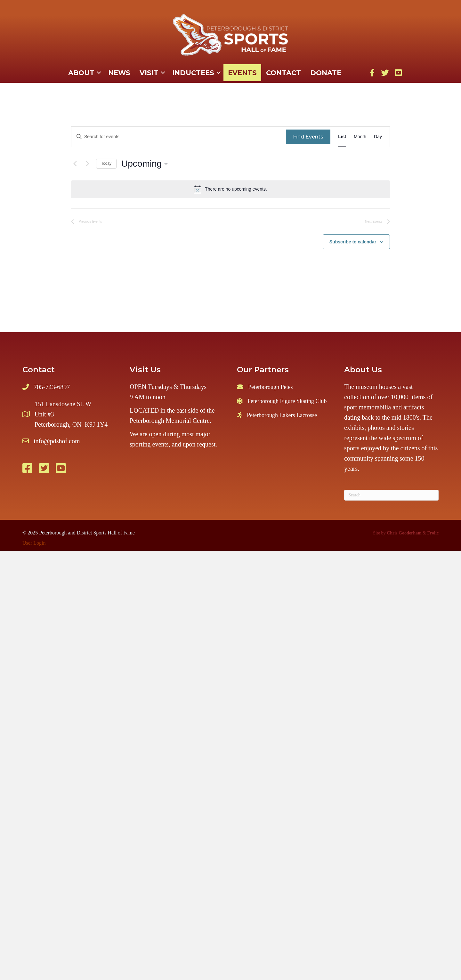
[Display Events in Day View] (378, 137)
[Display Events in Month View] (360, 137)
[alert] (230, 189)
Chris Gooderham (404, 533)
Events (242, 73)
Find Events (308, 137)
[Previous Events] (75, 164)
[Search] (391, 495)
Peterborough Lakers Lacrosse (282, 415)
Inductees (193, 73)
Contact (283, 73)
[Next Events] (87, 164)
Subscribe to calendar (353, 242)
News (119, 73)
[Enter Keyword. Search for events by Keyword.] (179, 137)
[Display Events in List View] (342, 137)
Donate (326, 73)
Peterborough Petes (270, 387)
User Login (34, 543)
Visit (149, 73)
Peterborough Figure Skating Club (287, 401)
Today (106, 163)
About (81, 73)
